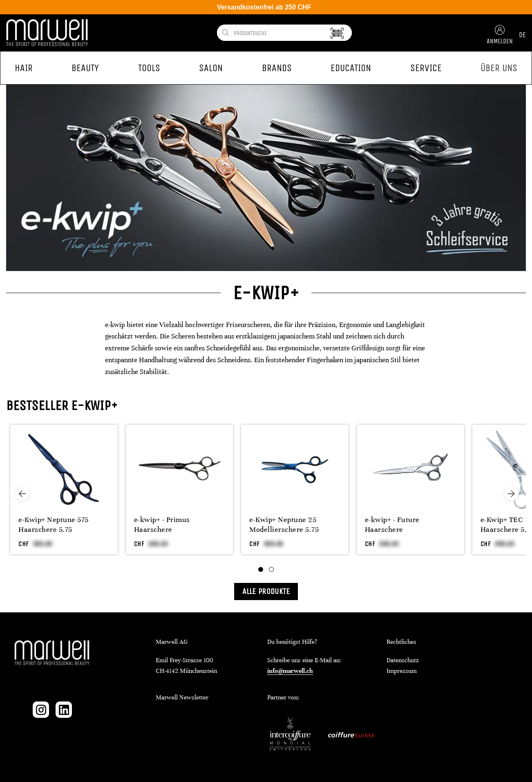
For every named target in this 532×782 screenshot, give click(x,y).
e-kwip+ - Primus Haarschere (162, 524)
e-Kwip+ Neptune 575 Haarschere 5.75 (54, 524)
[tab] (261, 569)
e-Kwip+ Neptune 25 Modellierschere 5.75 (284, 524)
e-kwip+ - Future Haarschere (392, 524)
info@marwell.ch (290, 671)
